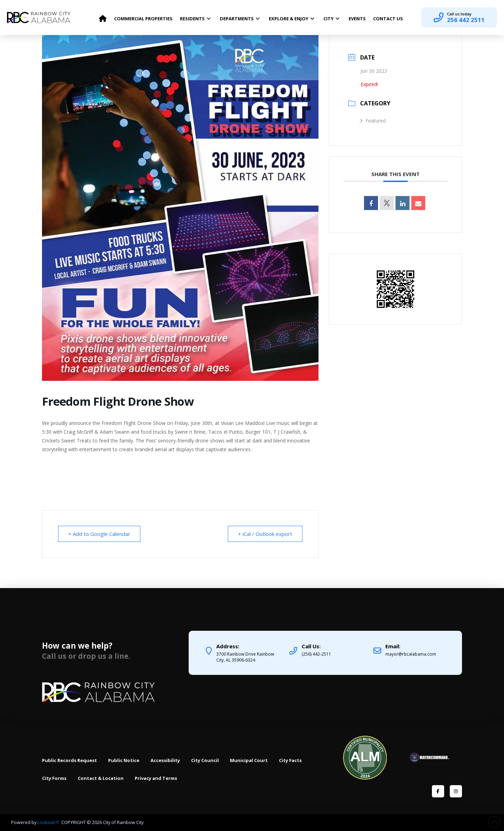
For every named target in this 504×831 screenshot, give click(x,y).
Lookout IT (49, 822)
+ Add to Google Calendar (99, 534)
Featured (373, 121)
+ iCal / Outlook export (265, 534)
